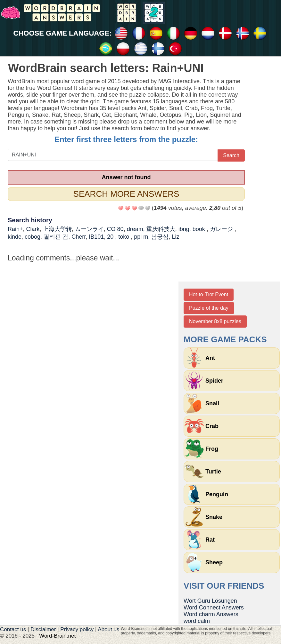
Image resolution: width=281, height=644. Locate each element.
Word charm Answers (211, 614)
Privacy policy (77, 629)
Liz (175, 237)
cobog (33, 237)
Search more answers (126, 194)
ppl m (141, 237)
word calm (197, 621)
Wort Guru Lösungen (210, 601)
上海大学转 (57, 229)
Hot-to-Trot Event (209, 294)
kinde (15, 237)
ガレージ (222, 229)
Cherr (79, 237)
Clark (33, 229)
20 (111, 237)
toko (124, 237)
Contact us (13, 629)
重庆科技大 (161, 229)
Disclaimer (43, 629)
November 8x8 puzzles (215, 321)
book (200, 229)
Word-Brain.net (57, 636)
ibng (184, 229)
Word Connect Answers (214, 608)
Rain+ (15, 229)
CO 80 (115, 229)
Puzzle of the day (209, 308)
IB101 (96, 237)
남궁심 (160, 237)
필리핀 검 (56, 237)
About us (108, 629)
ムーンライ (89, 229)
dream (135, 229)
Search (231, 155)
